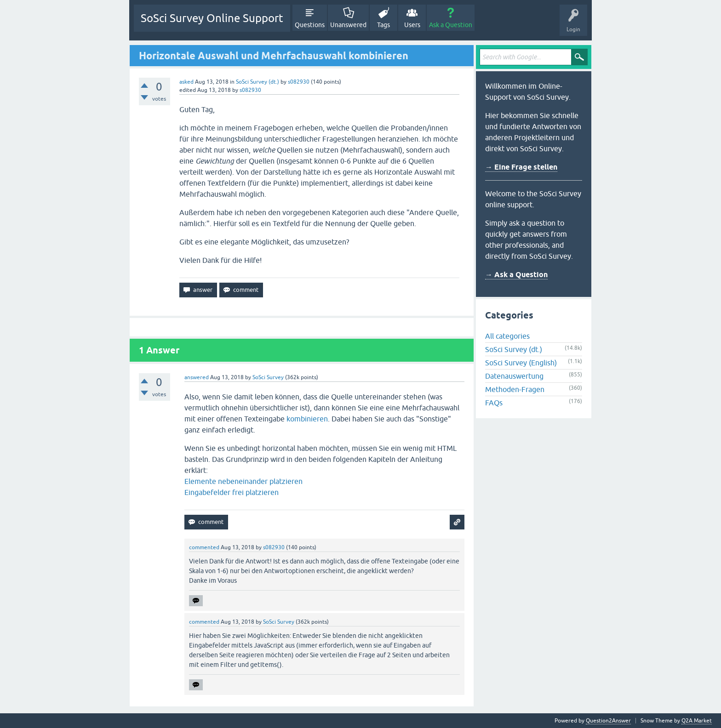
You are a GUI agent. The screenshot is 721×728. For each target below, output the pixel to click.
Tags (383, 25)
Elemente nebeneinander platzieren (243, 481)
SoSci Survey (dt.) (257, 82)
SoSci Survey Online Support (212, 18)
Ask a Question (451, 25)
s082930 (299, 82)
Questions (310, 25)
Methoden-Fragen (515, 389)
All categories (507, 336)
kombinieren (307, 419)
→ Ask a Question (516, 275)
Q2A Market (697, 721)
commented (204, 547)
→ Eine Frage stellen (521, 167)
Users (412, 25)
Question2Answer (608, 721)
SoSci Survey (268, 377)
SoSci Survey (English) (521, 363)
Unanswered (348, 25)
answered (197, 377)
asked (186, 82)
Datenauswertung (514, 376)
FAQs (494, 403)
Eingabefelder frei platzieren (232, 492)
